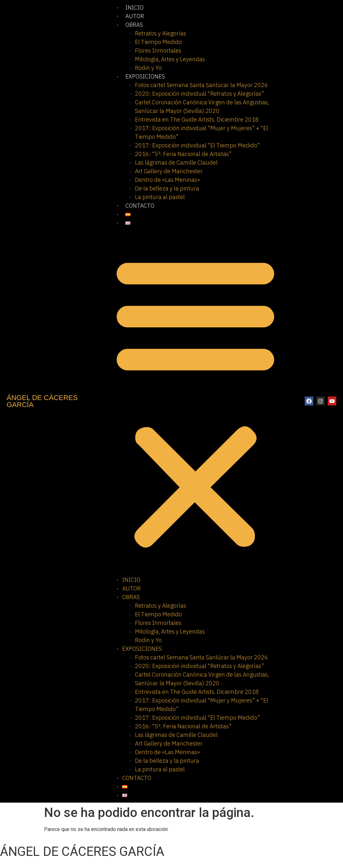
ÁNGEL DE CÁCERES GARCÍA (42, 401)
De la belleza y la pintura (167, 188)
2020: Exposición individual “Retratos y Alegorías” (199, 94)
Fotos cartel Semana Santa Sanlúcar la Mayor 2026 (201, 85)
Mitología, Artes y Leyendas (170, 59)
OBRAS (134, 25)
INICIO (134, 7)
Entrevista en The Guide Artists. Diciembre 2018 (197, 119)
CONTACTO (140, 206)
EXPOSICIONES (145, 76)
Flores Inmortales (158, 51)
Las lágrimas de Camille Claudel (176, 163)
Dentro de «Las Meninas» (167, 180)
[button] (195, 401)
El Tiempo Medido (158, 42)
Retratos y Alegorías (160, 33)
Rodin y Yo (148, 68)
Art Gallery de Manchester (169, 171)
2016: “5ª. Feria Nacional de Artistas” (183, 154)
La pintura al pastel (160, 197)
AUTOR (135, 16)
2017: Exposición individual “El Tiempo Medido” (197, 145)
